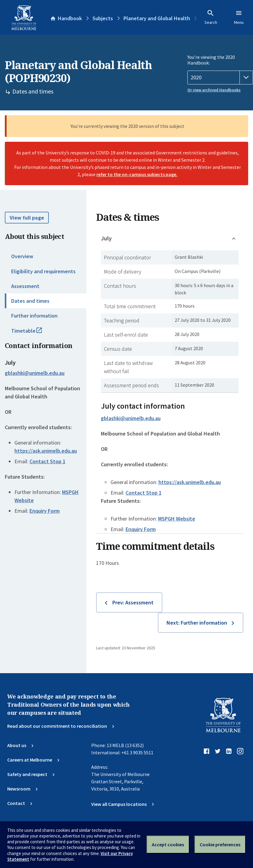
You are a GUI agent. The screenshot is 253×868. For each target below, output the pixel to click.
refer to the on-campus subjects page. (137, 174)
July (106, 238)
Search (211, 17)
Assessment (25, 286)
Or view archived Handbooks (214, 90)
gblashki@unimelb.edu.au (35, 373)
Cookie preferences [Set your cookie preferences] (220, 844)
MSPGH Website (177, 519)
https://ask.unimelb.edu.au (46, 451)
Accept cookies (168, 844)
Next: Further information (197, 623)
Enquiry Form (45, 511)
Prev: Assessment (133, 602)
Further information (34, 316)
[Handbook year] (220, 78)
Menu (239, 17)
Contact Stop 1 (47, 461)
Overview (22, 256)
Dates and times (30, 301)
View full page (27, 218)
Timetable (33, 333)
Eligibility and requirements (43, 271)
